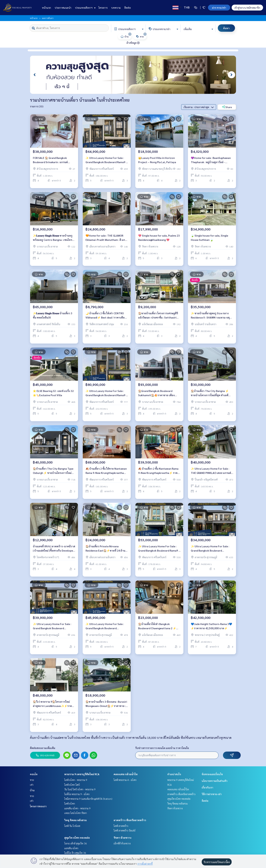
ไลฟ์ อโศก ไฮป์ (72, 785)
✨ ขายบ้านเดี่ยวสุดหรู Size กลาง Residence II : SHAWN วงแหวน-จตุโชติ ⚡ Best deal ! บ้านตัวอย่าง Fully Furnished (212, 318)
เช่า (32, 785)
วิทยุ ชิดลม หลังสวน (75, 820)
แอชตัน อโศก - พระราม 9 (77, 808)
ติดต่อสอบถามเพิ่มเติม (43, 748)
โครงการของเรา (38, 806)
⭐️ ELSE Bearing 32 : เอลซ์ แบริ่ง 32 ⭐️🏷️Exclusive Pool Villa (53, 395)
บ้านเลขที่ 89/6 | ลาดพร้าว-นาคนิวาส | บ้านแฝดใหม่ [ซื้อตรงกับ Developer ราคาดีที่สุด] (54, 551)
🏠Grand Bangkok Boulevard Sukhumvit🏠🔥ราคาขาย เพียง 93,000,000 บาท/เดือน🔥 (156, 396)
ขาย (32, 780)
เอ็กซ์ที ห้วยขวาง (122, 843)
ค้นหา (226, 28)
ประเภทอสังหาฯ (85, 8)
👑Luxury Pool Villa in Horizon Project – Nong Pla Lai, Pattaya (157, 162)
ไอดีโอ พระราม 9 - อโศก (77, 794)
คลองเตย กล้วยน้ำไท (126, 774)
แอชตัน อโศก (71, 848)
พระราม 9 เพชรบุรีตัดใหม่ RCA (82, 774)
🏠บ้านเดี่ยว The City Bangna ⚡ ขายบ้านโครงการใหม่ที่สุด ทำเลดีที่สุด (210, 396)
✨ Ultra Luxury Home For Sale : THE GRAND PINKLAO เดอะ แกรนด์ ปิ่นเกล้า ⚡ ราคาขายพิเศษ (211, 473)
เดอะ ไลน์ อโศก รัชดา (76, 813)
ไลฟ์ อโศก (70, 803)
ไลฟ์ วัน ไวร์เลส (72, 826)
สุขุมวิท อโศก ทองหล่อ (77, 838)
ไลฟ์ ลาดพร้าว (121, 826)
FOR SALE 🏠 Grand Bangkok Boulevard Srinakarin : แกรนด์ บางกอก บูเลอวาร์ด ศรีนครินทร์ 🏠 (52, 162)
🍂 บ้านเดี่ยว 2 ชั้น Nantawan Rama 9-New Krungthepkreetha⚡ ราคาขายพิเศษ (159, 473)
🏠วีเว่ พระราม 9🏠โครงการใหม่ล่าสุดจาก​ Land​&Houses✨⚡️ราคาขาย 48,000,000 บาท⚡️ (53, 706)
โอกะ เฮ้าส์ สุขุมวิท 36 (76, 843)
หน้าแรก (46, 8)
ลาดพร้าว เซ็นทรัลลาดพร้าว (130, 820)
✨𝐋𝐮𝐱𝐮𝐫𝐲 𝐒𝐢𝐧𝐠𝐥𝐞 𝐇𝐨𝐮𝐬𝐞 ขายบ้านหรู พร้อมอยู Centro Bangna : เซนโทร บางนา (53, 240)
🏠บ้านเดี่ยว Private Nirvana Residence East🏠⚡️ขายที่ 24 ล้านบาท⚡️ (105, 551)
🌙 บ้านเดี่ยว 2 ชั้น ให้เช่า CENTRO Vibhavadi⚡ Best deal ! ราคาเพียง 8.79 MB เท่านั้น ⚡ (106, 318)
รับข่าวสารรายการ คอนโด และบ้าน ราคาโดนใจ (162, 748)
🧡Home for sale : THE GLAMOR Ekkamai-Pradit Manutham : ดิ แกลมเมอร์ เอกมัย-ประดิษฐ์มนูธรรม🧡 (106, 240)
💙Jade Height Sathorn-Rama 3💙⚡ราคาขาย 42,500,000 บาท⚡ (211, 628)
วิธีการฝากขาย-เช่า (212, 794)
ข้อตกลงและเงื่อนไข (212, 774)
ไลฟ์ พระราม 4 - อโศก (125, 780)
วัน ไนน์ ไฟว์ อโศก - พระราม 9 (80, 789)
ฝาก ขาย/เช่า (219, 8)
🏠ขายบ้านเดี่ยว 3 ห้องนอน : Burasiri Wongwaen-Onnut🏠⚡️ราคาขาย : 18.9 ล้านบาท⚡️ (106, 706)
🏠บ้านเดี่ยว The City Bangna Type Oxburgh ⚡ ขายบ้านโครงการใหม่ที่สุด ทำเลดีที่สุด (53, 473)
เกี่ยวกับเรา (207, 787)
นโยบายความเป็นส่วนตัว (215, 781)
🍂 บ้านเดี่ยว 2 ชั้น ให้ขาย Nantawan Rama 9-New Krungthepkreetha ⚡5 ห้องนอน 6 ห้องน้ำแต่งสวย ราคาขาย (106, 473)
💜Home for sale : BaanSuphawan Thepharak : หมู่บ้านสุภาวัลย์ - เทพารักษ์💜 (211, 162)
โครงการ (103, 8)
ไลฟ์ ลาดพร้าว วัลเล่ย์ (125, 830)
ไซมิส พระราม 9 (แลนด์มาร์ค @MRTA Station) (88, 799)
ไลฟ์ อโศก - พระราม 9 (76, 780)
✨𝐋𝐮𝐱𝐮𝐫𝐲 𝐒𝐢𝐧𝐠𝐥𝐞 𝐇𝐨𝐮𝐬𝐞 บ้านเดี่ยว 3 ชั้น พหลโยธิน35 (53, 318)
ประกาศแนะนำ (63, 8)
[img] (130, 34)
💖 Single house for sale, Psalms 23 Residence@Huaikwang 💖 (159, 240)
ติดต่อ (128, 8)
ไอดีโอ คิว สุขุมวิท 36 (75, 853)
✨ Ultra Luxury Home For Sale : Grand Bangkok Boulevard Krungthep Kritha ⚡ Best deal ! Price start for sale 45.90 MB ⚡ (105, 629)
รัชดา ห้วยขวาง (122, 838)
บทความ (116, 8)
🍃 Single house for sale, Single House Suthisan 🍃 (209, 240)
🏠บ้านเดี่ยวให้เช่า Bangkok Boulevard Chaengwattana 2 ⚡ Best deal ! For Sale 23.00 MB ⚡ (157, 629)
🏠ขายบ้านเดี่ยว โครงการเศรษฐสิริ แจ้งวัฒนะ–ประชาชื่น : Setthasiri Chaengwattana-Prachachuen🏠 (158, 318)
